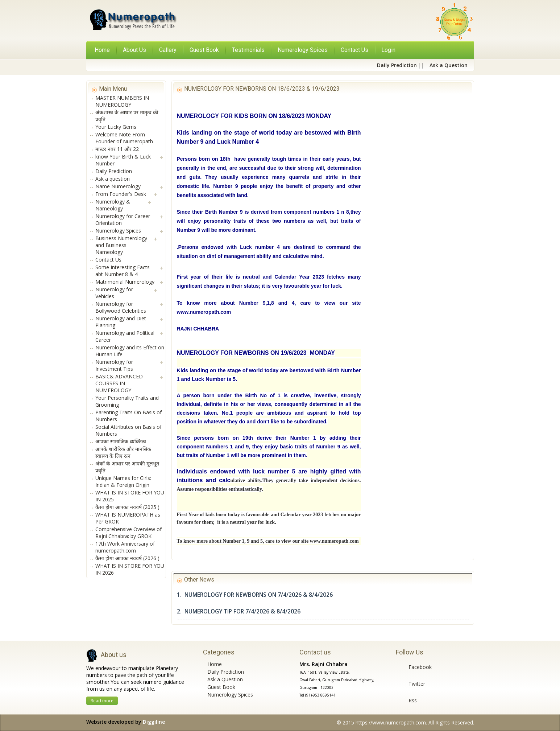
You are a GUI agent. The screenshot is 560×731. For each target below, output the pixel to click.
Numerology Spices (230, 695)
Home (102, 50)
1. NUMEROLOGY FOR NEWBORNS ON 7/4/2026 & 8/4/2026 (255, 595)
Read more (102, 701)
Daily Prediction (226, 672)
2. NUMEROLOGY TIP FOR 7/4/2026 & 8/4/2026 (239, 611)
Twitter (417, 684)
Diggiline (154, 722)
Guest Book (221, 687)
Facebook (420, 667)
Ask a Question (225, 679)
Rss (413, 700)
